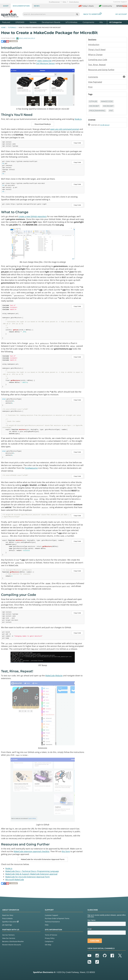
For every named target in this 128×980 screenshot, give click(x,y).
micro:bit (108, 106)
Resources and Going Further (101, 70)
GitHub (93, 101)
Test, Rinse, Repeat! (97, 65)
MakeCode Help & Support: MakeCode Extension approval (31, 874)
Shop (6, 6)
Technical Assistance (52, 922)
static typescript (44, 60)
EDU (65, 2)
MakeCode (107, 101)
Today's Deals (86, 6)
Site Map (48, 945)
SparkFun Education (10, 922)
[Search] (77, 14)
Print (90, 87)
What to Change (95, 55)
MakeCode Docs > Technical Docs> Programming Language (32, 871)
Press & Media (7, 918)
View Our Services (9, 938)
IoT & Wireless (71, 22)
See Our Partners (8, 935)
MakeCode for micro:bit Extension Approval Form (43, 859)
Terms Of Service (51, 935)
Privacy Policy (50, 938)
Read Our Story (8, 915)
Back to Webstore (93, 14)
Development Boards (51, 22)
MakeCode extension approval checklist (31, 851)
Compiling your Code (98, 60)
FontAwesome (31, 468)
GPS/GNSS (20, 22)
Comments (107, 77)
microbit (94, 106)
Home (3, 27)
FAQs (47, 925)
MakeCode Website (54, 676)
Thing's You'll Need (97, 50)
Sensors (33, 22)
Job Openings (7, 925)
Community (105, 6)
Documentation (21, 6)
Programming (97, 111)
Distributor (74, 2)
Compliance (49, 941)
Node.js (78, 119)
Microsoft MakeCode (15, 879)
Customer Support (120, 2)
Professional (54, 2)
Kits (101, 22)
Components (88, 22)
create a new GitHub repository (33, 216)
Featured (8, 22)
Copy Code (77, 143)
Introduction (94, 45)
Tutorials (12, 27)
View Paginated (95, 82)
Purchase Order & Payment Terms (57, 918)
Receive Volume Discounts (12, 945)
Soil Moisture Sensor (46, 63)
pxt (111, 111)
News (37, 6)
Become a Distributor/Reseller (13, 941)
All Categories (115, 22)
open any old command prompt (65, 129)
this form (66, 851)
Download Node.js (43, 124)
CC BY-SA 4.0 (105, 125)
